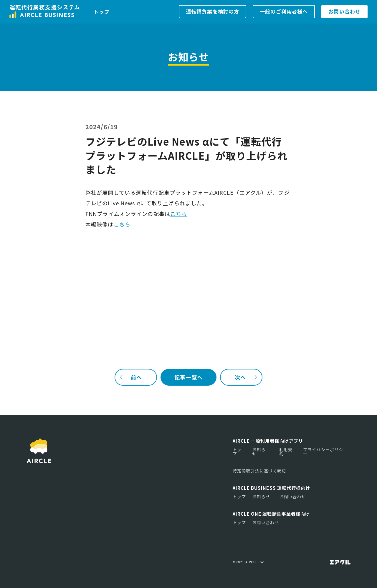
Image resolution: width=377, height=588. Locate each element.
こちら (179, 214)
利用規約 (286, 452)
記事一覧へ (188, 377)
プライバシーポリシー (323, 452)
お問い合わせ (293, 497)
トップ (101, 12)
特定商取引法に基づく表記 (259, 471)
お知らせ (259, 452)
